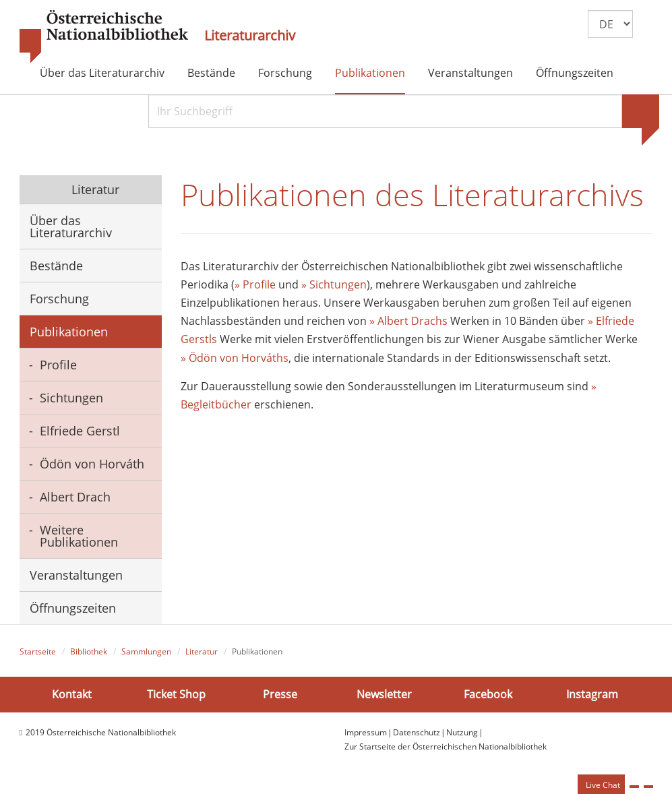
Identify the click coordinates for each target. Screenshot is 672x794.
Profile (58, 365)
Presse (280, 694)
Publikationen (370, 73)
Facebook (488, 694)
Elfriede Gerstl (80, 431)
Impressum (366, 732)
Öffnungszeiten (575, 73)
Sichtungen (71, 398)
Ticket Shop (176, 694)
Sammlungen (146, 651)
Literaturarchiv (250, 36)
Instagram (592, 694)
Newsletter (384, 694)
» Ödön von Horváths (235, 358)
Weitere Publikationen (79, 536)
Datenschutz (417, 732)
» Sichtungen (334, 284)
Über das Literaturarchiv (102, 73)
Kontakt (72, 694)
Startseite (38, 651)
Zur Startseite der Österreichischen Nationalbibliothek (446, 746)
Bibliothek (89, 651)
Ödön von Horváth (92, 464)
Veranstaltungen (470, 73)
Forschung (285, 73)
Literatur (94, 189)
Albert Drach (75, 497)
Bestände (211, 73)
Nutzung (462, 732)
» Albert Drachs (410, 321)
